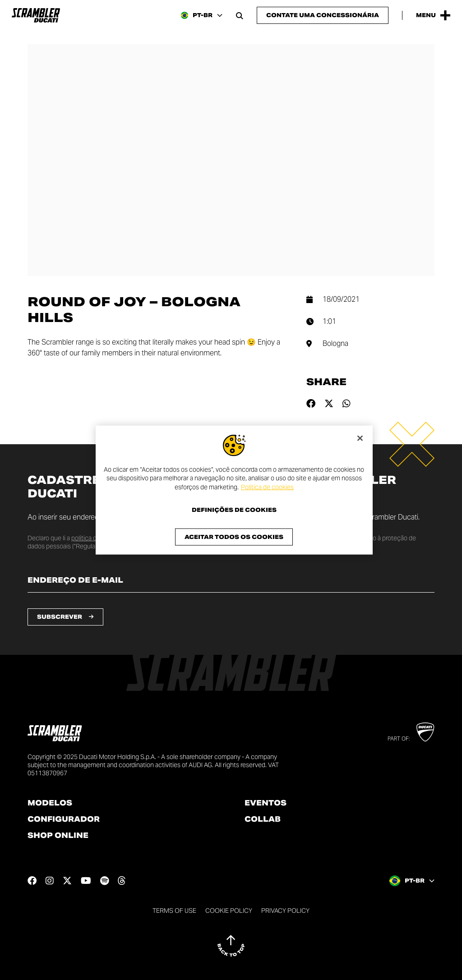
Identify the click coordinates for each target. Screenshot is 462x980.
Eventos (266, 803)
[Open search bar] (240, 15)
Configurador (64, 819)
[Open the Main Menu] (433, 15)
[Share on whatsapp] (346, 404)
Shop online (58, 836)
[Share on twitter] (329, 404)
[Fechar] (360, 438)
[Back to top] (231, 946)
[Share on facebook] (311, 404)
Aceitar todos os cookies (234, 537)
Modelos (50, 803)
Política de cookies (267, 487)
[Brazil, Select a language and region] (202, 15)
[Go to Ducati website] (425, 732)
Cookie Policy (229, 911)
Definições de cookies (234, 510)
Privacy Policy (285, 911)
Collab (263, 819)
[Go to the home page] (36, 15)
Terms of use (174, 911)
